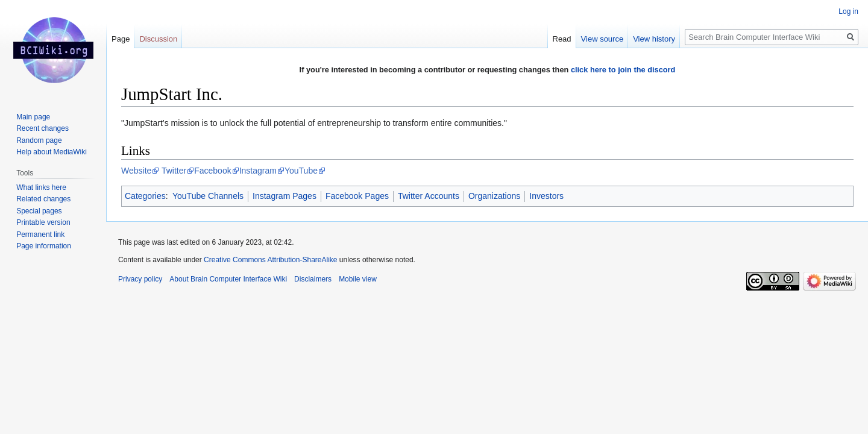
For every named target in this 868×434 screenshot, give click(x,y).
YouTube (301, 171)
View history (654, 39)
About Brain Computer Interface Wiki (228, 279)
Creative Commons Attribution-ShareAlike (270, 260)
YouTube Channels (208, 196)
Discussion (158, 39)
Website (136, 171)
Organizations (494, 196)
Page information (44, 246)
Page (121, 39)
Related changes (43, 199)
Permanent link (40, 234)
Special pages (39, 211)
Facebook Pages (357, 196)
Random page (39, 140)
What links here (41, 187)
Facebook (212, 171)
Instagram (258, 171)
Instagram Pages (285, 196)
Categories (145, 196)
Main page (33, 117)
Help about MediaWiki (52, 152)
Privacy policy (140, 279)
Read (562, 39)
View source (602, 39)
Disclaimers (313, 279)
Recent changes (42, 128)
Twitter (174, 171)
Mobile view (358, 279)
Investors (546, 196)
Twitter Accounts (429, 196)
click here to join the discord (623, 70)
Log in (848, 11)
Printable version (43, 222)
